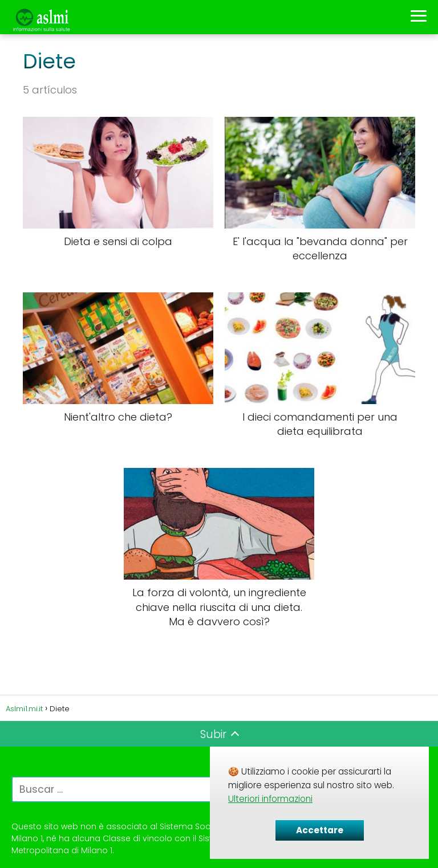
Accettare (320, 830)
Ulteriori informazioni (270, 799)
